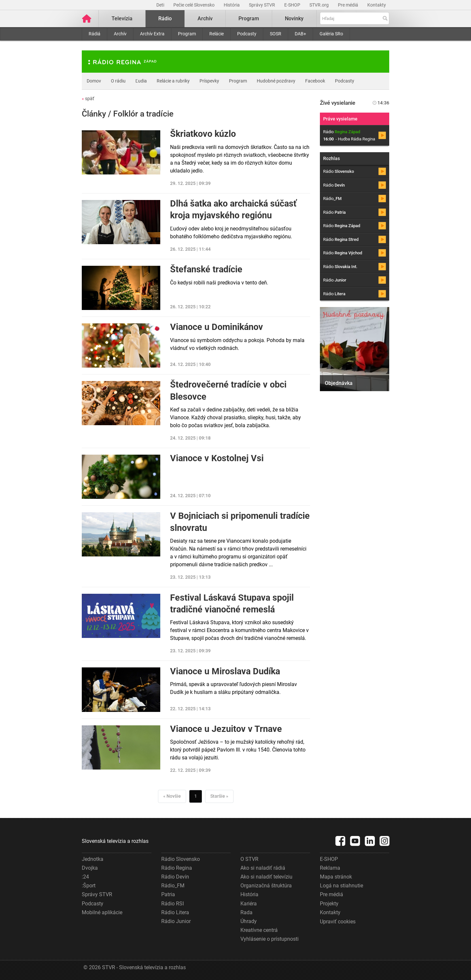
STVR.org (320, 5)
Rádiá (95, 34)
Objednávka (339, 383)
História (232, 5)
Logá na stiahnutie (341, 886)
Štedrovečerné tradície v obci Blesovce (228, 390)
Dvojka (90, 868)
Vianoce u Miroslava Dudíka (225, 671)
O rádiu (118, 81)
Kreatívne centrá (259, 930)
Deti (161, 5)
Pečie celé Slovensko (194, 5)
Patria (168, 894)
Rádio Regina (177, 868)
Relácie (217, 34)
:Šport (89, 886)
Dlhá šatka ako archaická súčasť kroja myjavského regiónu (233, 209)
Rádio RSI (173, 904)
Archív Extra (152, 34)
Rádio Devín (175, 877)
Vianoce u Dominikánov (217, 327)
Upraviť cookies (338, 922)
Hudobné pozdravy (276, 81)
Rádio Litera (175, 912)
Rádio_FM (173, 886)
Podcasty (247, 34)
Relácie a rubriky (173, 81)
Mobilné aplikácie (102, 912)
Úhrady (249, 921)
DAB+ (300, 34)
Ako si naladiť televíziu (266, 877)
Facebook (315, 81)
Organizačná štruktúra (266, 886)
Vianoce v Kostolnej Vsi (217, 458)
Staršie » (219, 796)
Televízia (122, 18)
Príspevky (209, 81)
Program (187, 34)
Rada (246, 912)
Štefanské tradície (206, 269)
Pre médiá (349, 5)
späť (88, 99)
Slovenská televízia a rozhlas (115, 841)
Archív (120, 34)
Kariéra (249, 904)
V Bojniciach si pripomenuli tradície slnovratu (240, 522)
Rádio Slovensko (181, 859)
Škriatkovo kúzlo (203, 134)
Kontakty (377, 5)
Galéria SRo (331, 34)
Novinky (294, 18)
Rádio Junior (176, 921)
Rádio (165, 18)
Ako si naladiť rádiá (263, 868)
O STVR (249, 859)
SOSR (276, 34)
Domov (94, 81)
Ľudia (141, 81)
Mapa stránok (336, 877)
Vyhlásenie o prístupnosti (270, 939)
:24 (85, 877)
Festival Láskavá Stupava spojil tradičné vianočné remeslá (232, 604)
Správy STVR (262, 5)
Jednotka (93, 859)
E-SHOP (293, 5)
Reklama (330, 868)
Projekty (329, 904)
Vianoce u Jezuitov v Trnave (226, 729)
